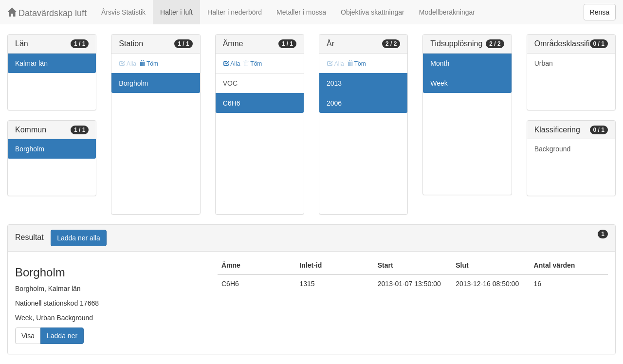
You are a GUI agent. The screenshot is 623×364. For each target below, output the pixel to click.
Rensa (600, 12)
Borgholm (30, 149)
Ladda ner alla (79, 238)
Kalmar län (31, 63)
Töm (149, 64)
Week (439, 83)
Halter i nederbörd (235, 12)
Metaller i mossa (301, 12)
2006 (334, 103)
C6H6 (232, 103)
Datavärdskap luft (47, 13)
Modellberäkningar (447, 12)
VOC (230, 83)
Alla (232, 64)
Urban (544, 63)
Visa (28, 336)
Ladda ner (62, 336)
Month (440, 63)
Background (553, 149)
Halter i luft (176, 12)
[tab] (311, 238)
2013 (334, 83)
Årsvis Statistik (123, 12)
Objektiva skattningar (373, 12)
